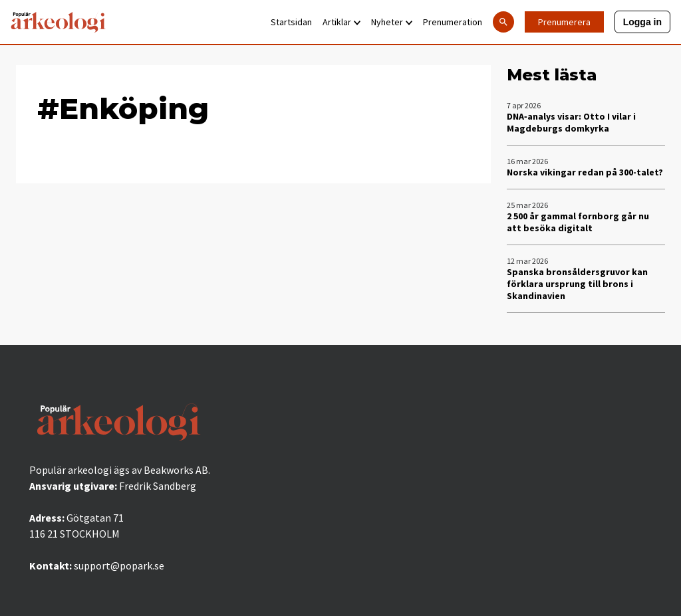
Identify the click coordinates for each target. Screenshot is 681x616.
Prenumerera (564, 22)
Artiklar (341, 22)
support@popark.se (119, 565)
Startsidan (291, 22)
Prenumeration (453, 22)
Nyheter (392, 22)
